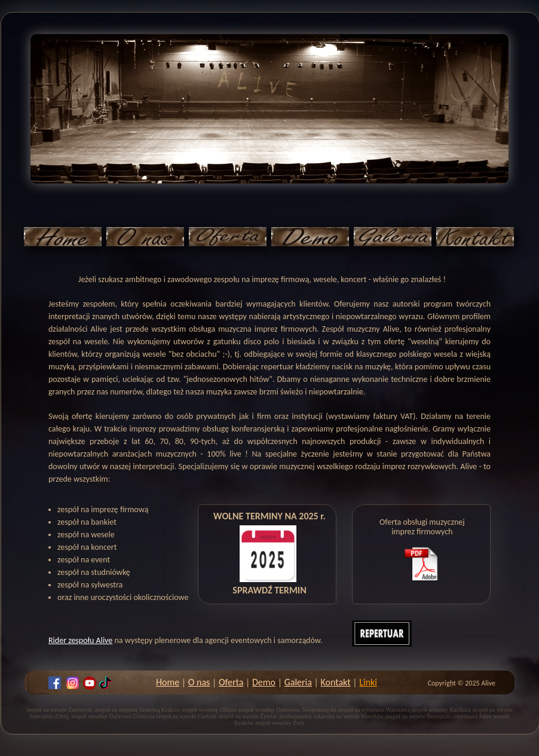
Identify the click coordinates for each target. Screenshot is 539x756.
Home (168, 682)
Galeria (298, 682)
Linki (368, 682)
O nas (199, 682)
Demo (264, 682)
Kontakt (336, 682)
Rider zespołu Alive (80, 640)
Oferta (231, 682)
